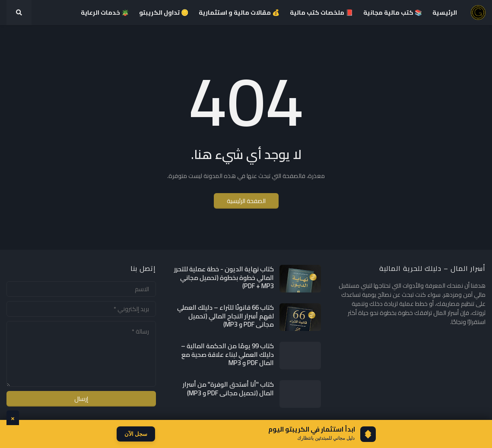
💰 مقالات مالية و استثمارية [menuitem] (239, 13)
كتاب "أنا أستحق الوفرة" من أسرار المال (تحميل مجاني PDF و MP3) (228, 389)
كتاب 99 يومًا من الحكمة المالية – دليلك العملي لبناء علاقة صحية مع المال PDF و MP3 (227, 354)
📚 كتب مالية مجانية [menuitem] (393, 13)
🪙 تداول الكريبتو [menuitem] (164, 13)
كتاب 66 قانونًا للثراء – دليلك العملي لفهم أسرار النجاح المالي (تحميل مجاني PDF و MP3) (225, 316)
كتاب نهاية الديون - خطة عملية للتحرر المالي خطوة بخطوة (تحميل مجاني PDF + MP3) (224, 278)
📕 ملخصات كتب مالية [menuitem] (321, 13)
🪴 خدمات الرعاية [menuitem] (105, 13)
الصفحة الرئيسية (246, 201)
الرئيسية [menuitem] (445, 13)
